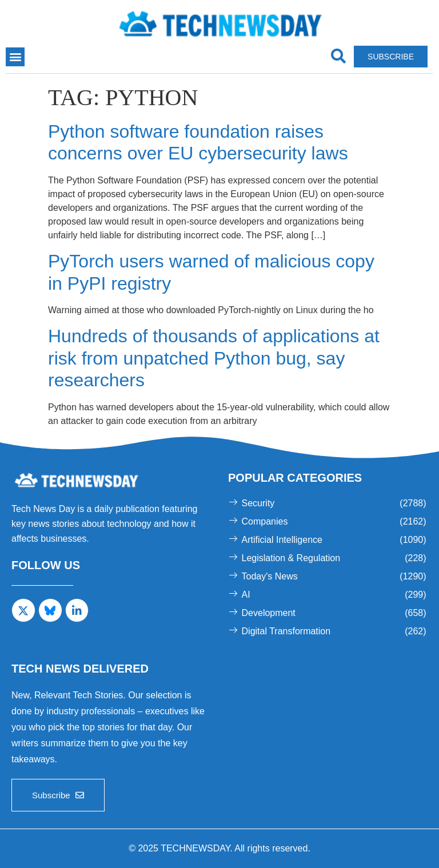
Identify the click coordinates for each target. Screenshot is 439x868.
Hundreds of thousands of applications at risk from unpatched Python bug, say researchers (214, 358)
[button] (15, 57)
